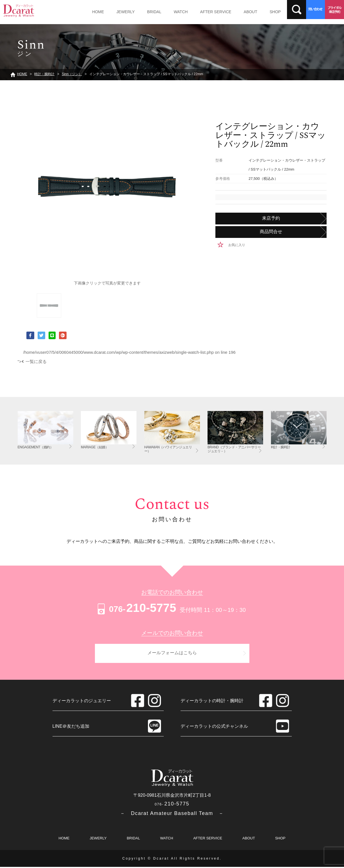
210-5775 (136, 608)
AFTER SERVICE (206, 12)
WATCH (173, 12)
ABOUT (238, 12)
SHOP (261, 12)
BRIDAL (149, 12)
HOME (97, 12)
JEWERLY (122, 12)
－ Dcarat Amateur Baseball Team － (172, 814)
